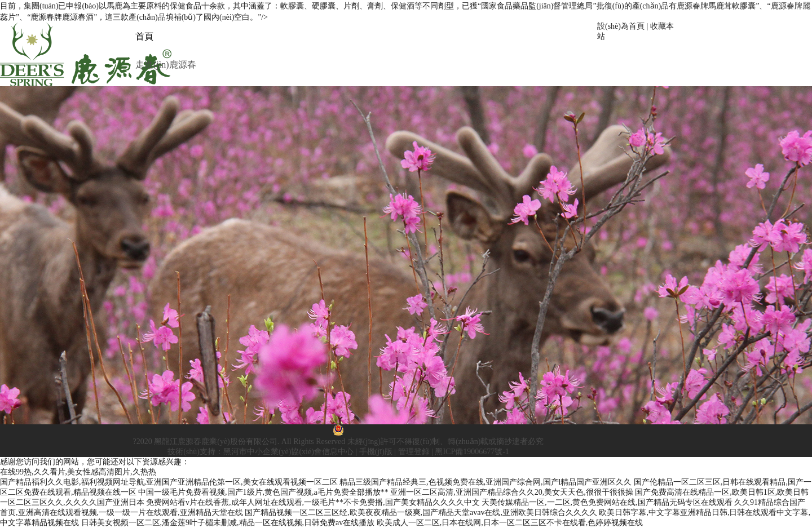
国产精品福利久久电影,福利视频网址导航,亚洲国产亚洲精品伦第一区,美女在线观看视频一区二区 (169, 482)
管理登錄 (414, 452)
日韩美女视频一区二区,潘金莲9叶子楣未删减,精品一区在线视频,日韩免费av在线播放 (228, 523)
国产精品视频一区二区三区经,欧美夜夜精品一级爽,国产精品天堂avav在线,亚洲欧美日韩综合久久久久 (421, 513)
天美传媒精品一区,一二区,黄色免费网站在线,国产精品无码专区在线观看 (607, 502)
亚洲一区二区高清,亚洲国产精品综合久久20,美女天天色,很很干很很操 (512, 492)
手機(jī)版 (376, 452)
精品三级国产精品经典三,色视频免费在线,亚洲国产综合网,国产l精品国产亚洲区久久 (486, 482)
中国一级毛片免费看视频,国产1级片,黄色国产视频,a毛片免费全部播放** (263, 492)
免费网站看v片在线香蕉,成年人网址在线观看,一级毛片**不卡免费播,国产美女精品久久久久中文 (313, 502)
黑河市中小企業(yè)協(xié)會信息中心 (288, 452)
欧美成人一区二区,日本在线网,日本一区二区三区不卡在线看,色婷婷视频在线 (510, 523)
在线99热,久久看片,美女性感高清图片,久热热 (78, 472)
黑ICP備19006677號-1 (472, 452)
